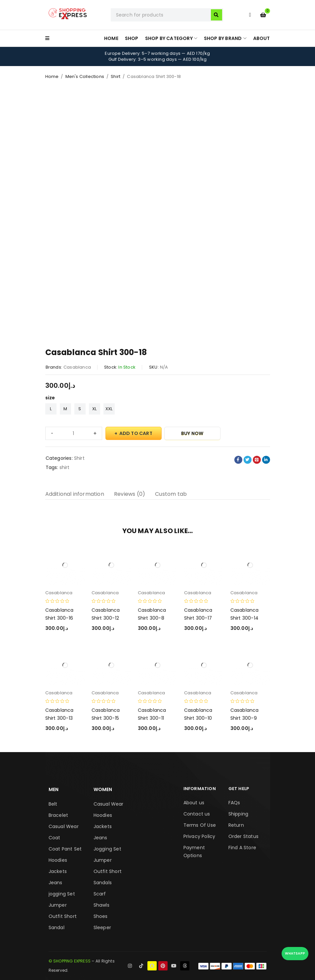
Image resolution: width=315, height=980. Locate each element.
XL (94, 409)
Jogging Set (107, 849)
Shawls (101, 905)
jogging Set (62, 894)
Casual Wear (64, 826)
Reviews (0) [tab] (130, 494)
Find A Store (242, 848)
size (50, 398)
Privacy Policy (199, 836)
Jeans (56, 883)
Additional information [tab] (75, 494)
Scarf (100, 894)
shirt (65, 467)
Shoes (101, 916)
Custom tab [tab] (171, 494)
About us (194, 803)
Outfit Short (63, 916)
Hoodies (58, 860)
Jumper (58, 905)
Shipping (238, 814)
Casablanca (77, 367)
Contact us (197, 814)
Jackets (58, 871)
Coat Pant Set (65, 849)
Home (52, 76)
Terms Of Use (200, 825)
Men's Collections (85, 76)
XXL (109, 409)
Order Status (243, 836)
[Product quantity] (74, 433)
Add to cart (136, 433)
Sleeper (102, 927)
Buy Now (192, 433)
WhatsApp (295, 953)
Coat (55, 838)
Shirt (116, 76)
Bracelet (59, 815)
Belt (53, 804)
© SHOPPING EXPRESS (70, 961)
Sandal (57, 927)
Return (236, 825)
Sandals (103, 883)
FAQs (234, 803)
